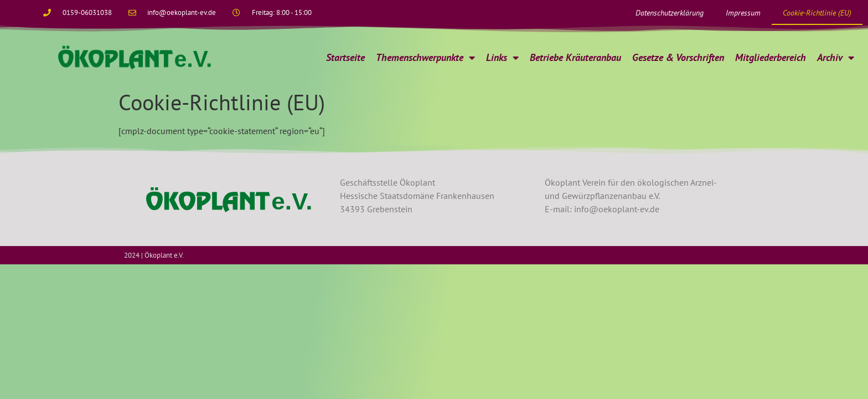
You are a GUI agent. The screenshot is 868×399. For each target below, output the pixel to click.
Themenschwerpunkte (425, 58)
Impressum (743, 13)
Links (502, 58)
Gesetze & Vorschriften (678, 57)
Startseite (345, 57)
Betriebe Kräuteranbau (575, 57)
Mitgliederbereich (771, 57)
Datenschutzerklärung (670, 13)
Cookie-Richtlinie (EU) (817, 13)
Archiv (836, 58)
